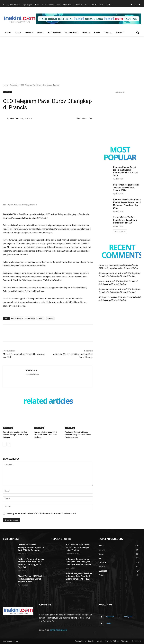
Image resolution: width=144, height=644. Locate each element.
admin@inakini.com (59, 630)
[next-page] (9, 444)
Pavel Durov (30, 318)
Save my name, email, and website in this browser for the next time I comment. (41, 513)
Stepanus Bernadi (106, 273)
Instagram (128, 617)
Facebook (110, 617)
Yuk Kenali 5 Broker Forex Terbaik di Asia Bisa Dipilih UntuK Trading (78, 547)
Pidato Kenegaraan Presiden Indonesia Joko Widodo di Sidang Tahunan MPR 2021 (79, 576)
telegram (50, 318)
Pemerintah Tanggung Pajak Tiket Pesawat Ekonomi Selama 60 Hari (126, 188)
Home (6, 85)
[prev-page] (5, 444)
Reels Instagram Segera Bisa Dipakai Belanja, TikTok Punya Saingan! (15, 435)
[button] (138, 32)
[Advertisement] (72, 57)
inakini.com (14, 118)
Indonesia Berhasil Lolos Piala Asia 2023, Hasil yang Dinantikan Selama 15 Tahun (79, 562)
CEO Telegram (17, 318)
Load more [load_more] (120, 232)
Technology (14, 85)
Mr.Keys (102, 297)
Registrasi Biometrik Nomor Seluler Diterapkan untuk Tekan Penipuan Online (78, 435)
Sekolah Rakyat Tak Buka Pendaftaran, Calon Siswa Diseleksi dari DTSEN (125, 220)
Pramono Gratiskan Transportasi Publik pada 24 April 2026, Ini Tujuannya (31, 547)
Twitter (109, 624)
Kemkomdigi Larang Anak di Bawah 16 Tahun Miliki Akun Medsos (46, 435)
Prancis (40, 318)
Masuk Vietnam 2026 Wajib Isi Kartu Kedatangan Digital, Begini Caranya (32, 579)
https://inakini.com (32, 374)
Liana (101, 265)
